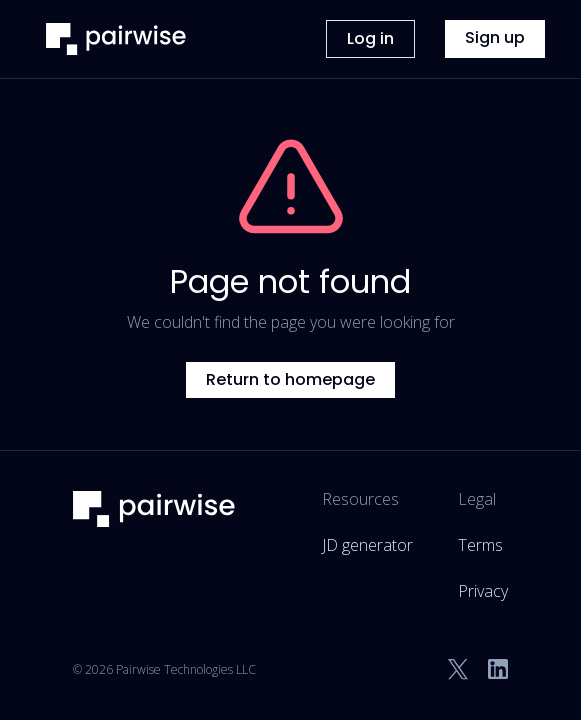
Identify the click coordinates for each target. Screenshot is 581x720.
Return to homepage (290, 379)
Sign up (495, 37)
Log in (370, 38)
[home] (111, 38)
